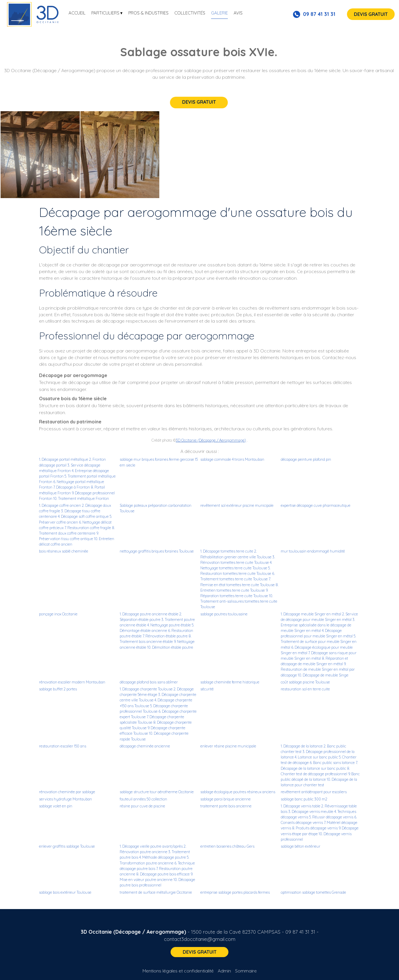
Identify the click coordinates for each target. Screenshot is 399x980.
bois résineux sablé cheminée (64, 551)
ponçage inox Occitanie (58, 614)
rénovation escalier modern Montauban (72, 682)
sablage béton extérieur (301, 846)
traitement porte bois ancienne (226, 806)
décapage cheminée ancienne (145, 746)
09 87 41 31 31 (300, 932)
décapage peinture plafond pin (306, 459)
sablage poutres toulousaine (224, 614)
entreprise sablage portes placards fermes (235, 892)
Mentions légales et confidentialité (178, 971)
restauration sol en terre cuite (305, 689)
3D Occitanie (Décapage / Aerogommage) (211, 440)
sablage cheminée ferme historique (230, 682)
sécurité (207, 689)
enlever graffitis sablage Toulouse (67, 846)
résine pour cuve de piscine (142, 806)
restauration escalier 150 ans (63, 746)
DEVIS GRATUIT (371, 14)
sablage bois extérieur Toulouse (65, 892)
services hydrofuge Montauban (65, 799)
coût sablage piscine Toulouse (305, 682)
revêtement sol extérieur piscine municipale (237, 505)
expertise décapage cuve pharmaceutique (316, 505)
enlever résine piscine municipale (228, 746)
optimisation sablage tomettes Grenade (313, 892)
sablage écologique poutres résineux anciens (238, 792)
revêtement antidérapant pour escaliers (314, 792)
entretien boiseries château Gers (227, 846)
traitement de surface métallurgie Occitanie (156, 892)
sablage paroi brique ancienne (226, 799)
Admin (224, 971)
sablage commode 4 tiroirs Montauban (232, 459)
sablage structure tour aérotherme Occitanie (157, 792)
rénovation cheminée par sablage (67, 792)
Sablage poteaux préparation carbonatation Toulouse (156, 508)
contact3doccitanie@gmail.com (200, 939)
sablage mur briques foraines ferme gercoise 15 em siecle (159, 462)
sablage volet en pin (56, 806)
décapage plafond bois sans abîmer (149, 682)
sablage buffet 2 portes (58, 689)
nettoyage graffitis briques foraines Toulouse (157, 551)
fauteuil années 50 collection (143, 799)
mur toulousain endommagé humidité (313, 551)
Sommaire (246, 971)
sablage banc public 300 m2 (304, 799)
